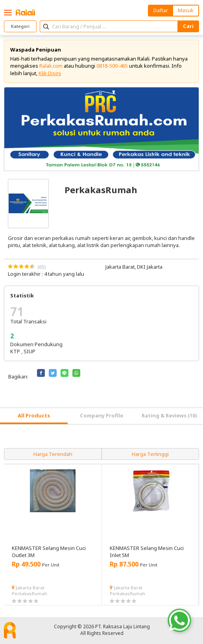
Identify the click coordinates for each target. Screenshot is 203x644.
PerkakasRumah (30, 593)
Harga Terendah (53, 454)
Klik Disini (50, 73)
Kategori (20, 26)
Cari (188, 26)
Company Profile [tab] (101, 415)
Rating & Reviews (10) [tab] (169, 415)
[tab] (34, 416)
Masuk (186, 10)
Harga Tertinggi (150, 454)
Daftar (161, 10)
